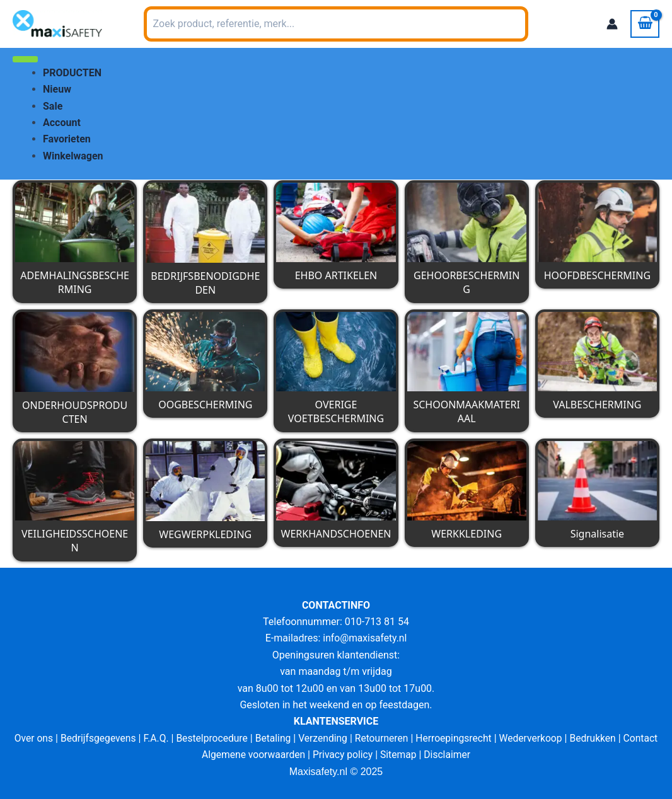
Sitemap (400, 755)
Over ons (27, 738)
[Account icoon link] (612, 24)
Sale (53, 106)
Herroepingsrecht (456, 738)
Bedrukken (598, 738)
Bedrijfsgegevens (94, 738)
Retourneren (382, 738)
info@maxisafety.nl (365, 638)
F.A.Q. (152, 738)
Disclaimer (449, 755)
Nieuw (57, 89)
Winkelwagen (73, 156)
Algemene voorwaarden (252, 755)
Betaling (272, 738)
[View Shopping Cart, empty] (645, 24)
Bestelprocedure (209, 738)
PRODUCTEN (72, 73)
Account (62, 123)
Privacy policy (343, 755)
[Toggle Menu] (25, 59)
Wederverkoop (535, 738)
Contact (647, 738)
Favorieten (67, 139)
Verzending (323, 738)
